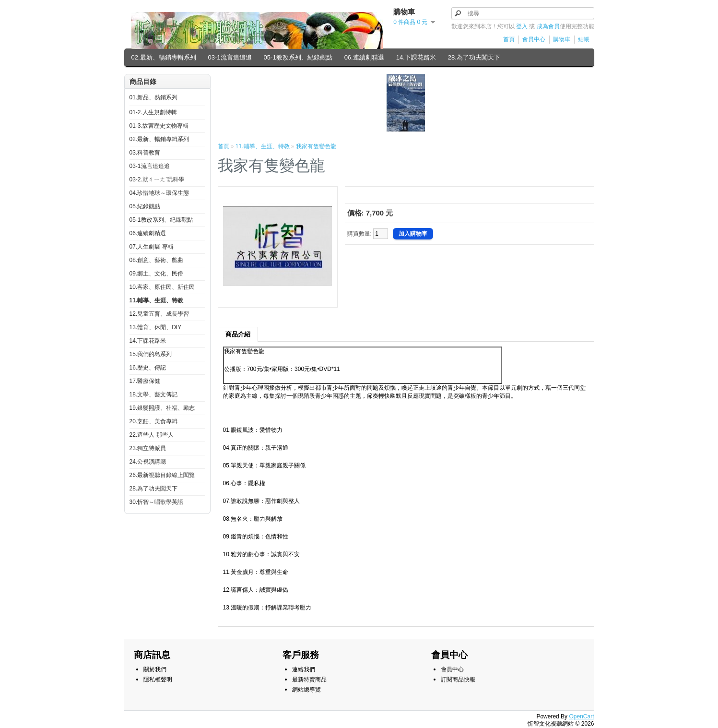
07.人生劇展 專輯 (152, 247)
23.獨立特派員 (148, 448)
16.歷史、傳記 (148, 368)
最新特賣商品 (309, 680)
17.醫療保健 (145, 381)
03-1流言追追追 (230, 57)
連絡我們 (304, 669)
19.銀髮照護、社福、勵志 (162, 408)
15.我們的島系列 (151, 354)
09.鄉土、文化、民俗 (157, 274)
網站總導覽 (306, 690)
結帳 (584, 39)
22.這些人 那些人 (152, 435)
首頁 (509, 39)
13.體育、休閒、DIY (156, 327)
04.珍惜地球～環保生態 (159, 193)
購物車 (562, 39)
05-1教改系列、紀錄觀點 (298, 57)
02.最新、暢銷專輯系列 (164, 57)
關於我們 (155, 669)
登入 (522, 26)
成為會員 (548, 26)
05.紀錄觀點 (145, 206)
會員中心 (534, 39)
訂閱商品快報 (458, 680)
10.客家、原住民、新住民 (162, 287)
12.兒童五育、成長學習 (159, 314)
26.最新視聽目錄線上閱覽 (162, 475)
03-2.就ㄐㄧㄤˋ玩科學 (157, 179)
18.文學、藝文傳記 (154, 394)
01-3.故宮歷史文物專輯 (159, 126)
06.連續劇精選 (364, 57)
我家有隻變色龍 (316, 146)
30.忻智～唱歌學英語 (157, 502)
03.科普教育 (145, 153)
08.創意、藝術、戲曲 (157, 260)
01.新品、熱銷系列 (154, 97)
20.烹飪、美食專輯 (154, 421)
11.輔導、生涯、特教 (157, 300)
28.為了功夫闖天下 (474, 57)
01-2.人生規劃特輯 (153, 112)
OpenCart (581, 716)
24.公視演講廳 (148, 462)
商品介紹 (238, 334)
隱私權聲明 (158, 680)
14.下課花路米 (416, 57)
